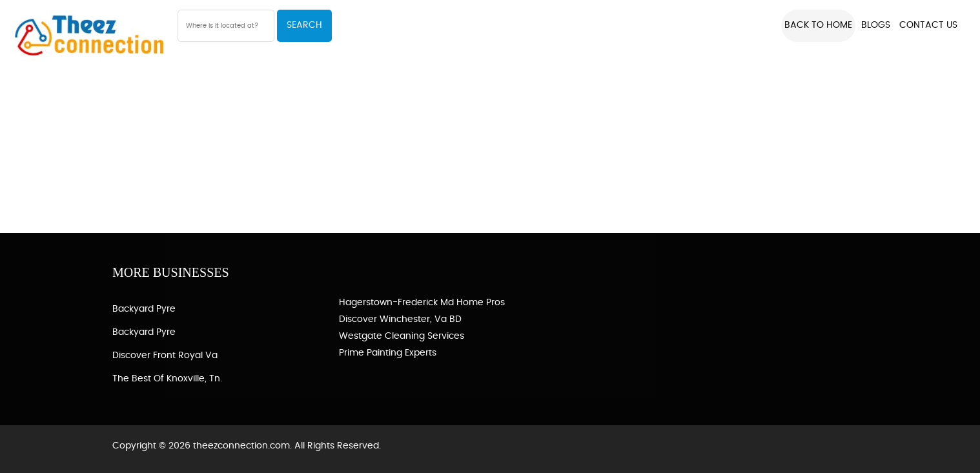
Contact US (928, 25)
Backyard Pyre (144, 309)
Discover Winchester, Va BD (400, 319)
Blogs (876, 25)
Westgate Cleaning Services (402, 336)
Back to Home (818, 25)
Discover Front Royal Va (165, 356)
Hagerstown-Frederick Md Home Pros (422, 303)
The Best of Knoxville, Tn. (167, 379)
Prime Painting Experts (388, 353)
